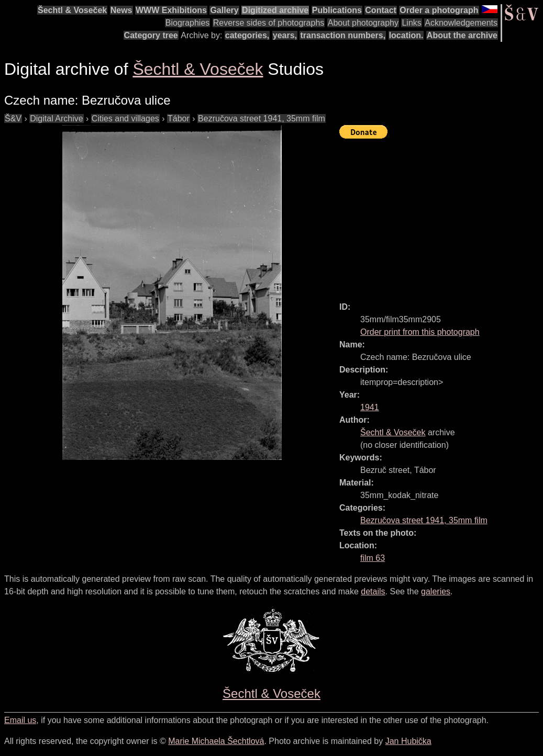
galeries (436, 591)
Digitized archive (275, 10)
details (373, 591)
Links (411, 23)
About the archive (462, 35)
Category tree (151, 35)
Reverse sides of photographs (269, 23)
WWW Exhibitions (171, 10)
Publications (337, 10)
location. (406, 35)
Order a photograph (439, 10)
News (121, 10)
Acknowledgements (461, 23)
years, (285, 35)
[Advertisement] (441, 216)
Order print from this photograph (420, 332)
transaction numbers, (343, 35)
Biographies (188, 23)
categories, (247, 35)
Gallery (224, 10)
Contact (381, 10)
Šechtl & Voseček (72, 10)
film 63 (373, 558)
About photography (363, 23)
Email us (20, 720)
